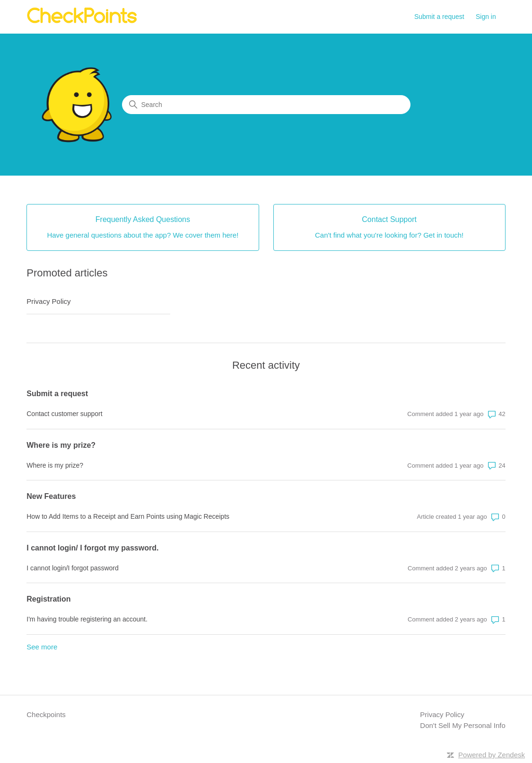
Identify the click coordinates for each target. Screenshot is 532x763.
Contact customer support (64, 414)
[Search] (266, 105)
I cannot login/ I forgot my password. (92, 548)
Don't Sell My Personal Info (462, 725)
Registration (48, 599)
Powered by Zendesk (492, 755)
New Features (51, 496)
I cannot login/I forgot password (73, 568)
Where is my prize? (61, 445)
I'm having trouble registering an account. (87, 619)
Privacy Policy (48, 301)
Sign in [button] (486, 17)
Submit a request (439, 17)
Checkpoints (46, 714)
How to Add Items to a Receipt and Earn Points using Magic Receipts (128, 516)
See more (42, 647)
